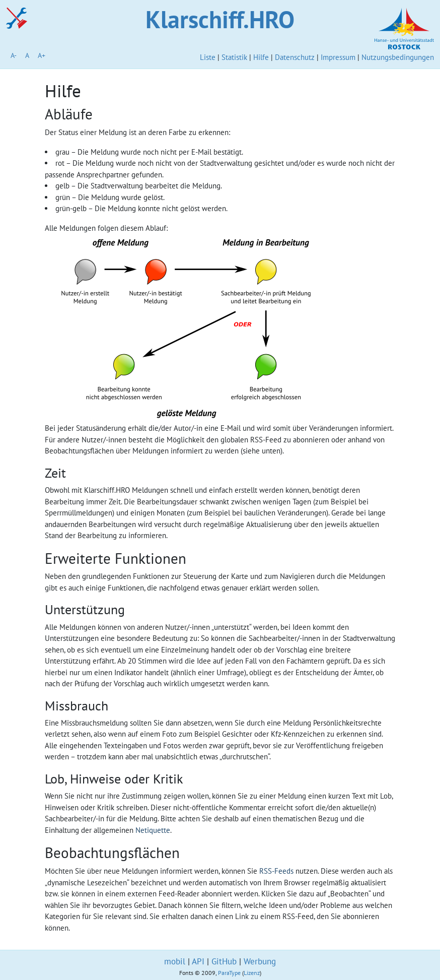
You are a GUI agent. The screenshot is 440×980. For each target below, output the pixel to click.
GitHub (224, 961)
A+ (42, 55)
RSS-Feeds (276, 871)
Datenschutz (295, 57)
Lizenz (252, 973)
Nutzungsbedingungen (398, 57)
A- (14, 55)
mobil (175, 961)
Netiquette (153, 830)
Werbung (260, 961)
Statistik (234, 57)
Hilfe (261, 57)
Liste (208, 57)
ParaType (229, 973)
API (198, 961)
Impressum (338, 57)
